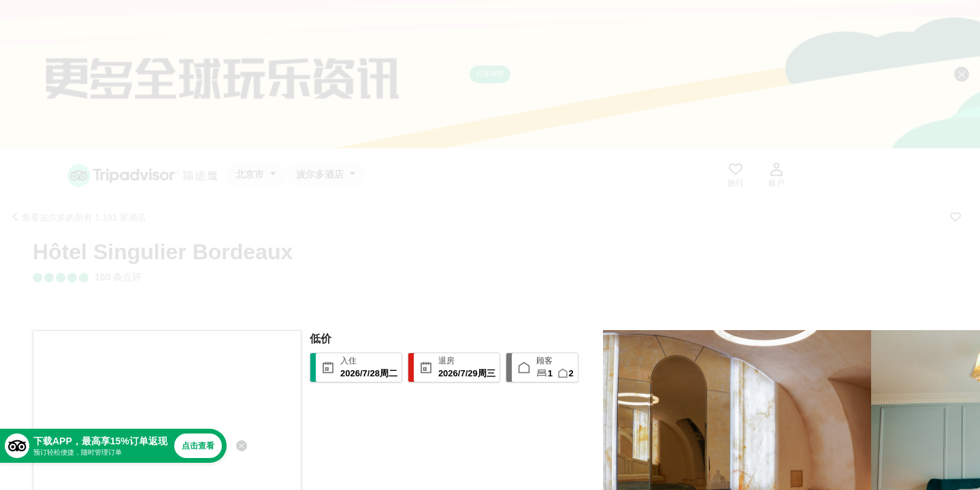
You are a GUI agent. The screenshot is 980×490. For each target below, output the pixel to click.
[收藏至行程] (955, 217)
